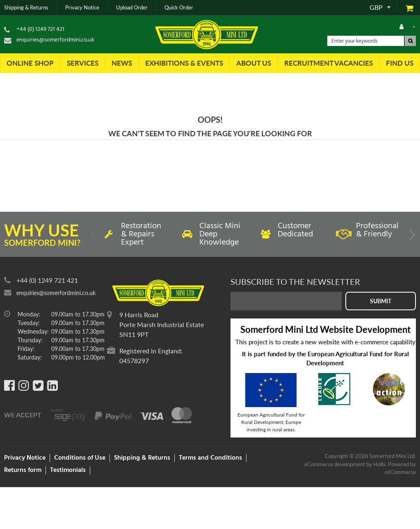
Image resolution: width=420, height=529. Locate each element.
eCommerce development (335, 464)
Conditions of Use (80, 458)
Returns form (23, 470)
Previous (95, 238)
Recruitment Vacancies (329, 63)
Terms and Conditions (210, 458)
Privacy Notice (82, 8)
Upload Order (132, 8)
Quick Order (179, 8)
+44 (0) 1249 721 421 (40, 29)
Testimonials (68, 470)
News (122, 63)
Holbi (379, 464)
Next (411, 238)
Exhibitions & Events (184, 63)
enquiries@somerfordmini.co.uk (55, 40)
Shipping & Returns (26, 8)
